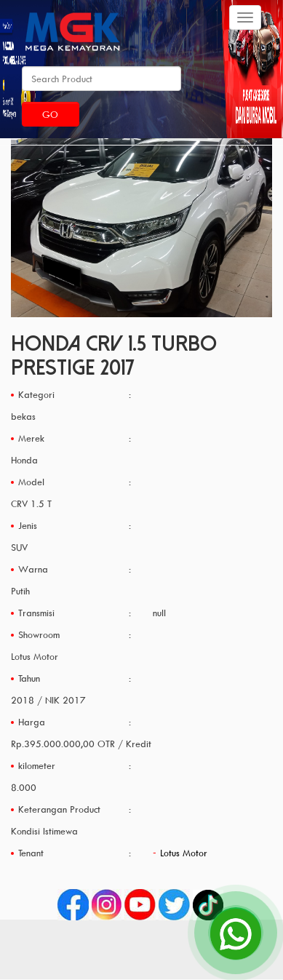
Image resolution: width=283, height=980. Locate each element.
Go (50, 114)
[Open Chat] (236, 933)
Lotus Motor (184, 853)
